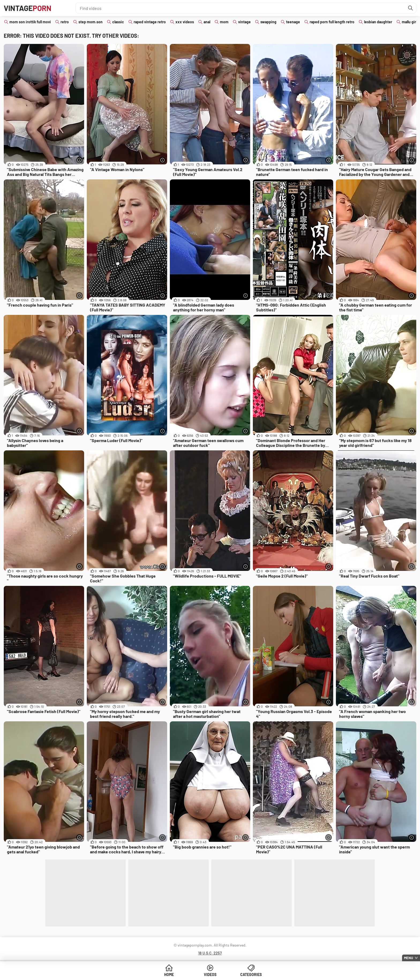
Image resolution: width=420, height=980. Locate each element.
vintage (244, 22)
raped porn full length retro (332, 22)
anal (207, 22)
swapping (268, 22)
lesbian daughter (378, 22)
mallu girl (409, 22)
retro (65, 22)
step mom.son (91, 22)
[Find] (411, 8)
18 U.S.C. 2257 (210, 953)
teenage (293, 22)
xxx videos (185, 22)
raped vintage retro (150, 22)
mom (224, 22)
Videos (210, 975)
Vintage (28, 8)
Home (169, 975)
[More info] (79, 160)
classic (118, 22)
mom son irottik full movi (30, 22)
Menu (408, 958)
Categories (251, 975)
